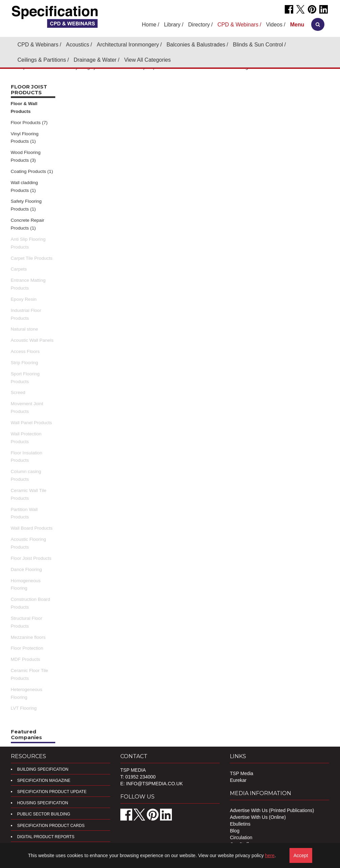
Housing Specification (43, 803)
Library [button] (172, 25)
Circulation (241, 837)
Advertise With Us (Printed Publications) (272, 810)
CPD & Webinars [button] (238, 25)
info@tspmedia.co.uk (154, 784)
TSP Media (242, 773)
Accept (301, 855)
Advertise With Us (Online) (258, 817)
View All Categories (147, 60)
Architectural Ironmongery (128, 45)
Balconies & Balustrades (196, 45)
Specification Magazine (44, 781)
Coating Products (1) (32, 171)
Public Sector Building (44, 814)
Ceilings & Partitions (42, 60)
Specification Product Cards (51, 826)
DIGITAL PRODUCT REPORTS (46, 837)
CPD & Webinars (38, 45)
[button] (297, 25)
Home (149, 25)
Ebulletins (240, 824)
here (270, 855)
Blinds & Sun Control (258, 45)
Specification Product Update (52, 792)
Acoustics (78, 45)
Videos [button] (274, 25)
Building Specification (43, 769)
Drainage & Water (95, 60)
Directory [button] (199, 25)
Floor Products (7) (29, 123)
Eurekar (238, 780)
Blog (235, 831)
